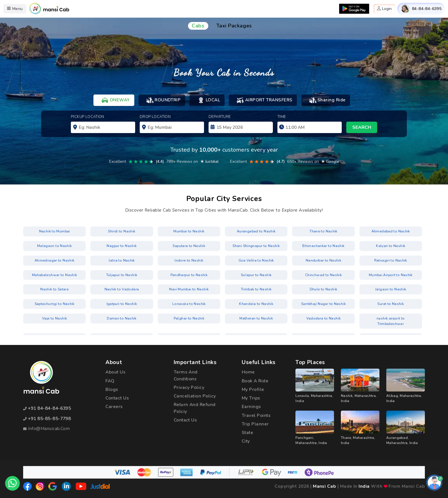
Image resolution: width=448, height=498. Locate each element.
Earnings (251, 407)
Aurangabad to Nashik (256, 232)
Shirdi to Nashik (122, 232)
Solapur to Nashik (256, 274)
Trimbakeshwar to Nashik (256, 332)
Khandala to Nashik (256, 303)
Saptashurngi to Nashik (54, 303)
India (364, 486)
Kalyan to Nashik (391, 246)
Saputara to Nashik (189, 246)
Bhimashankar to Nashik (323, 246)
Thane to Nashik (323, 232)
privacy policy (189, 387)
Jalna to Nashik (122, 260)
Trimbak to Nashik (256, 289)
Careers (114, 407)
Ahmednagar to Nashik (55, 260)
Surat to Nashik (391, 303)
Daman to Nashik (122, 317)
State (248, 433)
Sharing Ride (328, 100)
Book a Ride (255, 381)
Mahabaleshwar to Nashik (55, 274)
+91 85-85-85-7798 (49, 418)
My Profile (253, 389)
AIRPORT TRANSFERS (265, 100)
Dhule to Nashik (323, 289)
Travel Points (256, 415)
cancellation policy (195, 396)
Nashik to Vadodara (122, 289)
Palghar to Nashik (189, 317)
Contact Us (118, 398)
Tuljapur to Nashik (122, 274)
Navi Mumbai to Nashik (189, 289)
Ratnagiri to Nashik (391, 260)
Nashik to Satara (54, 289)
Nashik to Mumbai (54, 232)
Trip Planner (255, 424)
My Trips (251, 398)
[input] (241, 127)
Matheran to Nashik (256, 317)
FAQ (110, 381)
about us (116, 372)
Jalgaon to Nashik (391, 289)
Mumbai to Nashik (189, 232)
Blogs (112, 389)
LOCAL (209, 100)
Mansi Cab (324, 486)
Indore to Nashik (189, 260)
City (246, 441)
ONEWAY (115, 100)
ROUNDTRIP (164, 100)
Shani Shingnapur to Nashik (256, 246)
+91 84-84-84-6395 (49, 408)
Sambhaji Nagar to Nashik (324, 303)
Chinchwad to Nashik (324, 274)
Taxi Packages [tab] (234, 26)
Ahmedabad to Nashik (391, 232)
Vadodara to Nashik (323, 317)
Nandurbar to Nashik (324, 260)
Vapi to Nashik (54, 317)
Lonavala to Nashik (189, 303)
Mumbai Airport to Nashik (391, 274)
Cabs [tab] (198, 26)
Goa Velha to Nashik (256, 260)
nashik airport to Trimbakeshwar (391, 317)
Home (248, 372)
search (362, 127)
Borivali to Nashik (122, 332)
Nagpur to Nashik (122, 246)
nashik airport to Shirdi (54, 332)
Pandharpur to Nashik (189, 274)
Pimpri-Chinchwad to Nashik (189, 332)
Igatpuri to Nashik (122, 303)
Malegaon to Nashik (54, 246)
